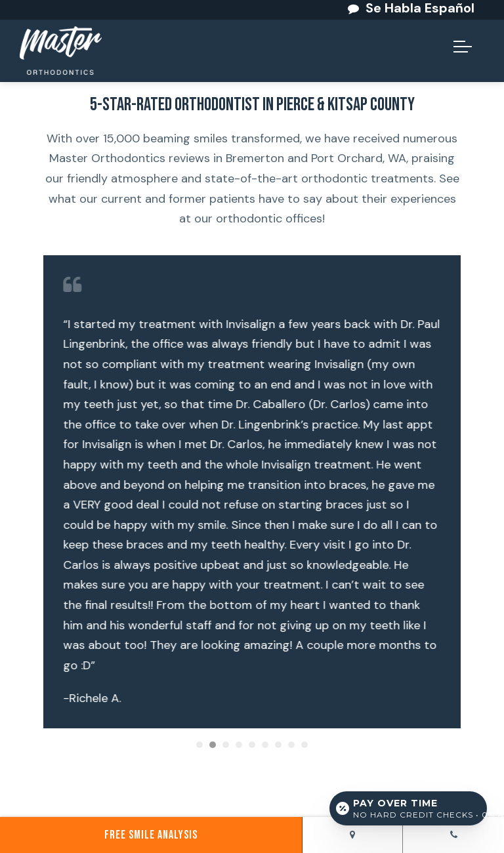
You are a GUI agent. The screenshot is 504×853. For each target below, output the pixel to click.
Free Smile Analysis (151, 835)
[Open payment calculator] (408, 808)
